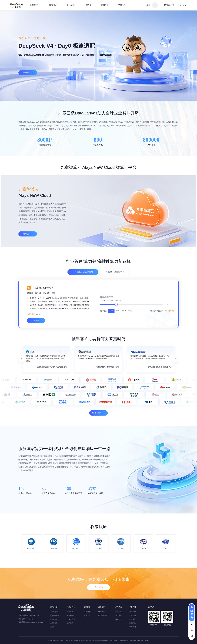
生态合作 (88, 5)
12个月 (130, 356)
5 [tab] (46, 90)
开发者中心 (53, 5)
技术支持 (70, 623)
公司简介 (133, 612)
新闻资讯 (105, 5)
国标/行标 (87, 612)
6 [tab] (52, 90)
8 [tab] (65, 90)
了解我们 (122, 5)
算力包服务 (54, 619)
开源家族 (70, 612)
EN (185, 5)
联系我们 (133, 627)
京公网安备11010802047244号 (138, 640)
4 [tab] (40, 90)
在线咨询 (192, 612)
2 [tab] (28, 90)
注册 (148, 5)
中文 (179, 5)
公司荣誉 (133, 619)
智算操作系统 (54, 615)
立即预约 (99, 600)
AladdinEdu (54, 623)
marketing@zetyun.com (34, 622)
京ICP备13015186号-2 (119, 640)
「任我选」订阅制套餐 (83, 286)
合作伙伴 (101, 612)
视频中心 (119, 619)
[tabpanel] (98, 56)
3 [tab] (34, 90)
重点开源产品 (72, 615)
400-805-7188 (169, 5)
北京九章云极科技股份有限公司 (100, 640)
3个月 (118, 356)
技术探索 (71, 5)
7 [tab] (58, 90)
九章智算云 (54, 612)
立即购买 (36, 365)
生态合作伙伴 (103, 615)
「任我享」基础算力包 (114, 286)
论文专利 (87, 615)
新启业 (52, 627)
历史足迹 (133, 615)
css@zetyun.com (32, 619)
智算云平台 (34, 5)
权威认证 (133, 623)
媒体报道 (119, 615)
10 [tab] (77, 90)
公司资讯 (119, 612)
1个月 (111, 356)
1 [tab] (22, 90)
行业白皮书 (71, 619)
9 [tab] (71, 90)
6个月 (124, 356)
